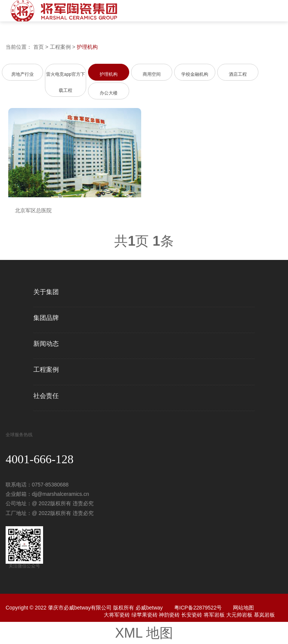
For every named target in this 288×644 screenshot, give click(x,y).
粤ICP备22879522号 (198, 608)
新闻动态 (46, 344)
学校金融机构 (195, 74)
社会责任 (46, 396)
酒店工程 (238, 74)
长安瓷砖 (192, 615)
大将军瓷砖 (117, 615)
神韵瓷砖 (169, 615)
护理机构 (87, 47)
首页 (39, 47)
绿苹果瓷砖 (145, 615)
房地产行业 (22, 74)
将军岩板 (214, 615)
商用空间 (152, 74)
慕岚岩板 (264, 615)
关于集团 (46, 292)
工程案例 (60, 47)
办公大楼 (109, 93)
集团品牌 (46, 318)
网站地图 (243, 608)
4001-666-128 (40, 459)
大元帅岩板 (239, 615)
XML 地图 (144, 633)
